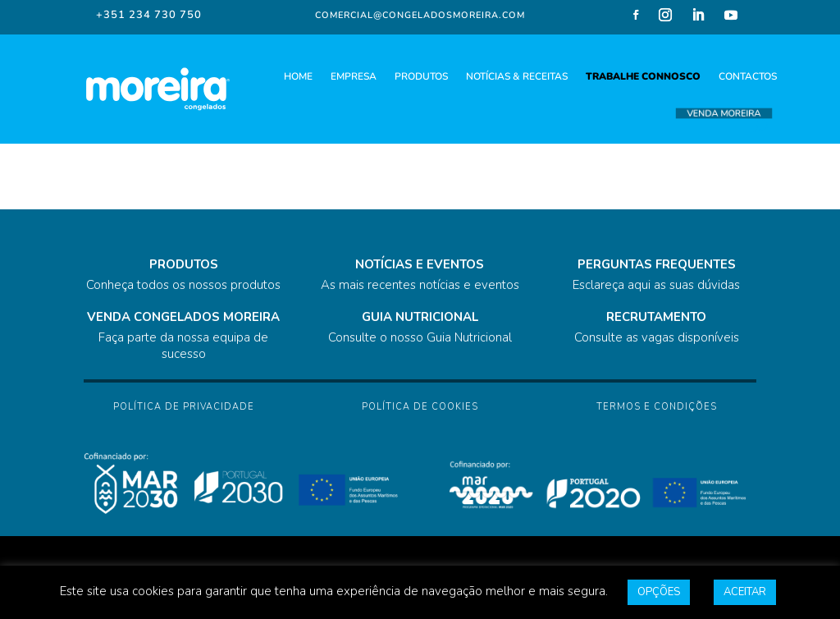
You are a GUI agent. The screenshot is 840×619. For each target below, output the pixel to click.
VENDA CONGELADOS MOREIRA (183, 317)
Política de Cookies (420, 407)
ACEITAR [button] (745, 592)
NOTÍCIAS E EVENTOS (420, 264)
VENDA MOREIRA (724, 114)
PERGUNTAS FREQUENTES (657, 264)
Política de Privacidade (184, 407)
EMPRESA (354, 76)
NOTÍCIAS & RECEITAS (517, 76)
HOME (298, 76)
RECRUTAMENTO (656, 317)
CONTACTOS (748, 76)
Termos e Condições (657, 407)
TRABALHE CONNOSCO (643, 76)
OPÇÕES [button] (659, 592)
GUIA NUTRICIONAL (420, 317)
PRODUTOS (421, 76)
